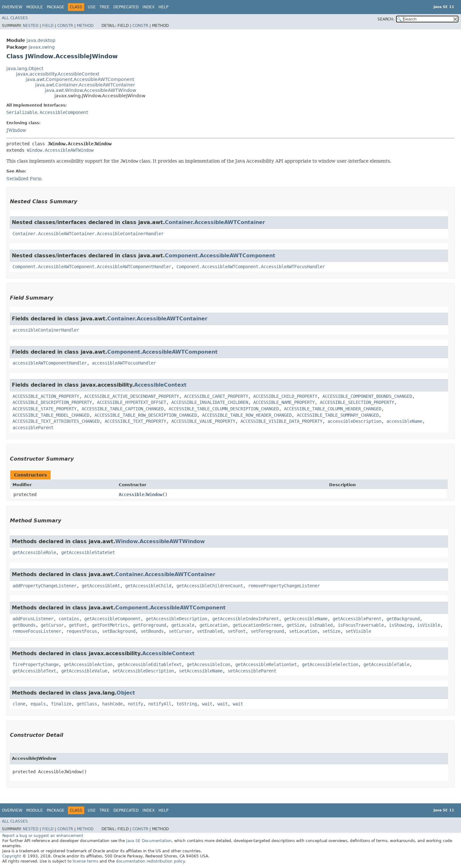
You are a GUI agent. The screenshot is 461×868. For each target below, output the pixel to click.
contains (69, 619)
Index (149, 7)
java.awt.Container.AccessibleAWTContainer (85, 85)
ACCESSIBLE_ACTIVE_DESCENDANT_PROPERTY (132, 396)
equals (38, 704)
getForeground (150, 625)
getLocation (214, 625)
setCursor (180, 631)
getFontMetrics (110, 625)
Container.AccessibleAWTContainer (215, 222)
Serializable (22, 112)
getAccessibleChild (148, 586)
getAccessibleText (34, 671)
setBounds (152, 631)
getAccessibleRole (34, 552)
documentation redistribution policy (150, 861)
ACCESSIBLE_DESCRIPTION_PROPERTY (52, 402)
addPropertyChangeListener (44, 586)
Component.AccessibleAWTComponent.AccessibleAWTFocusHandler (251, 267)
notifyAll (160, 704)
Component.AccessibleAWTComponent (220, 256)
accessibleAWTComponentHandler (50, 363)
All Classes (15, 18)
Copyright (12, 856)
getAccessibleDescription (176, 619)
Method (85, 26)
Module (35, 7)
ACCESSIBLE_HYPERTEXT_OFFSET (132, 402)
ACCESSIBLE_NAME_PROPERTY (284, 402)
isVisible (429, 625)
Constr (65, 26)
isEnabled (321, 625)
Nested (31, 26)
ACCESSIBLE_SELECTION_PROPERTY (357, 402)
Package (56, 7)
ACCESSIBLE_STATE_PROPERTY (44, 409)
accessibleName (404, 421)
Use (92, 7)
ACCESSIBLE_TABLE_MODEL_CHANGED (51, 415)
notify (135, 704)
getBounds (24, 625)
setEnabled (210, 631)
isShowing (400, 625)
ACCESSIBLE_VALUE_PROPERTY (203, 421)
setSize (331, 631)
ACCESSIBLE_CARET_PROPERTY (216, 396)
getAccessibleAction (88, 664)
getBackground (403, 619)
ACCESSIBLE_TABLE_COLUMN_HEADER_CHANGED (333, 409)
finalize (61, 704)
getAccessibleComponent (112, 619)
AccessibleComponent (64, 112)
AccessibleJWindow (141, 494)
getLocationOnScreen (257, 625)
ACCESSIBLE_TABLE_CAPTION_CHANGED (123, 409)
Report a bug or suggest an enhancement (43, 836)
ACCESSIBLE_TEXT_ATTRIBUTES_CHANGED (56, 421)
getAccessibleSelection (330, 664)
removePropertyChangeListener (284, 586)
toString (187, 704)
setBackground (119, 631)
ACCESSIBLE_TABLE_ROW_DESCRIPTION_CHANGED (146, 415)
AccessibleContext (160, 385)
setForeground (267, 631)
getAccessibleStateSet (88, 552)
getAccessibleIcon (208, 664)
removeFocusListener (37, 631)
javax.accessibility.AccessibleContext (58, 74)
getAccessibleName (306, 619)
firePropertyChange (36, 664)
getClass (87, 704)
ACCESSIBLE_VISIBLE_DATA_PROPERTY (281, 421)
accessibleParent (33, 428)
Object (126, 693)
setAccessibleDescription (143, 671)
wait (207, 704)
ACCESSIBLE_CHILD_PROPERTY (285, 396)
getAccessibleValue (84, 671)
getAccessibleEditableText (150, 664)
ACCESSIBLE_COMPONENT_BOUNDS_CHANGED (367, 396)
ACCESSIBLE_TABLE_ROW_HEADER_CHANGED (247, 415)
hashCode (112, 704)
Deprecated (126, 7)
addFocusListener (33, 619)
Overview (12, 7)
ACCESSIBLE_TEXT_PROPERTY (135, 421)
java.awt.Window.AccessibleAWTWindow (90, 90)
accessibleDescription (354, 421)
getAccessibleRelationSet (266, 664)
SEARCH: (386, 19)
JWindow (16, 130)
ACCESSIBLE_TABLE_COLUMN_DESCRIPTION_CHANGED (224, 409)
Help (163, 7)
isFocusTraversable (361, 625)
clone (19, 704)
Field (48, 26)
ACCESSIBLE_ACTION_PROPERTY (46, 396)
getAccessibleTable (386, 664)
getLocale (183, 625)
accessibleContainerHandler (46, 330)
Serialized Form (24, 179)
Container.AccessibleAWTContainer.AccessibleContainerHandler (88, 234)
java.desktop (41, 40)
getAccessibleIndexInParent (246, 619)
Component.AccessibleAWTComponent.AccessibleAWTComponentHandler (92, 267)
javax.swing (42, 47)
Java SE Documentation (149, 841)
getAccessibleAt (101, 586)
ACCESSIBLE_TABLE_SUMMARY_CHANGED (338, 415)
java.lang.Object (25, 68)
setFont (237, 631)
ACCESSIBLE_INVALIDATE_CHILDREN (210, 402)
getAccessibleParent (357, 619)
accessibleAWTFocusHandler (124, 363)
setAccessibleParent (252, 671)
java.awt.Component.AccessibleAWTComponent (80, 79)
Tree (105, 7)
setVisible (358, 631)
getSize (295, 625)
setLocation (303, 631)
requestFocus (82, 631)
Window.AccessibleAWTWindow (60, 150)
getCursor (52, 625)
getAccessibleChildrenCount (210, 586)
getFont (78, 625)
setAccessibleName (201, 671)
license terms (85, 861)
